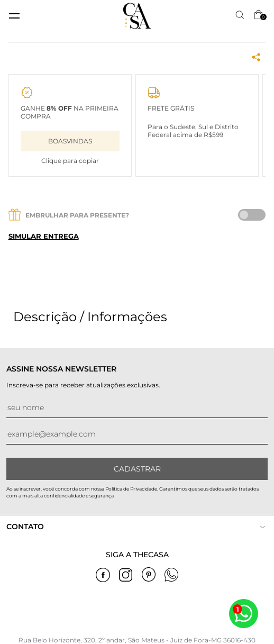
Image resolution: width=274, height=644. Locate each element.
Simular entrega (44, 236)
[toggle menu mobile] (14, 16)
